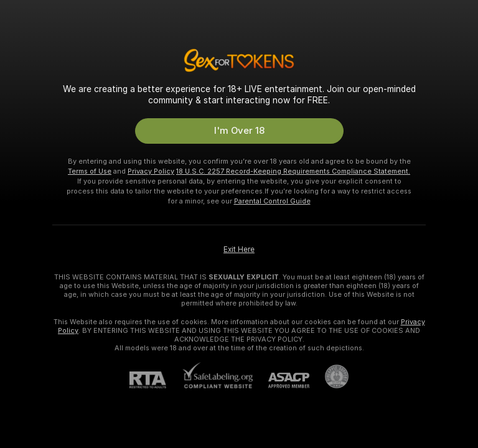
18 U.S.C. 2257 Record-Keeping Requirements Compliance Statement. (293, 171)
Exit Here (239, 250)
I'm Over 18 (239, 131)
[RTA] (156, 380)
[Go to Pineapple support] (329, 376)
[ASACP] (281, 380)
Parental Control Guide (272, 201)
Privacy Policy (151, 171)
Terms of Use (90, 171)
